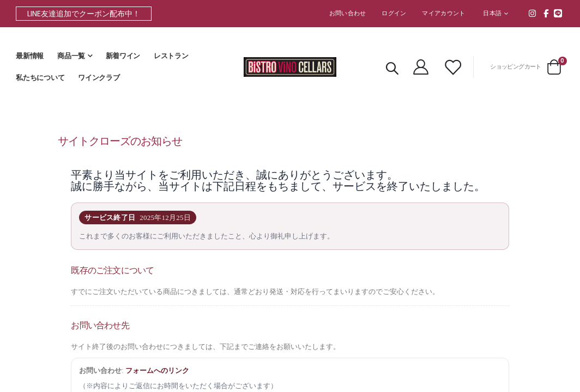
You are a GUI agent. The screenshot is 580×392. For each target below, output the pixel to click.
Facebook (546, 13)
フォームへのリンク (163, 378)
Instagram (533, 13)
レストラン (171, 56)
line (558, 13)
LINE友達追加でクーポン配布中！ (84, 14)
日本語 (492, 13)
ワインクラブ (99, 78)
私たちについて (40, 78)
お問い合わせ (348, 13)
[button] (496, 14)
